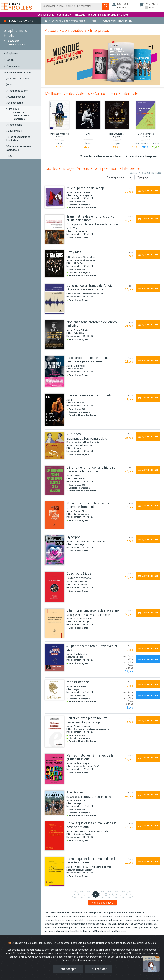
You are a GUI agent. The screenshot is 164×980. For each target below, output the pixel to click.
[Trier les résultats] (118, 177)
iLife (9, 156)
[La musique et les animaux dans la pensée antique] (54, 836)
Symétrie (78, 448)
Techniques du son (17, 91)
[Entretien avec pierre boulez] (54, 732)
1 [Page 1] (82, 895)
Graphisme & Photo (15, 33)
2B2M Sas (79, 263)
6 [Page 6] (116, 895)
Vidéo (10, 85)
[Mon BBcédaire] (54, 690)
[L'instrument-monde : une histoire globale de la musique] (54, 480)
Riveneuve (79, 403)
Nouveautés (12, 41)
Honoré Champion (83, 621)
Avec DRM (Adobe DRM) (129, 665)
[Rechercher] (72, 6)
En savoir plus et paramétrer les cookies (83, 960)
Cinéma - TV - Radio (18, 79)
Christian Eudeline (82, 192)
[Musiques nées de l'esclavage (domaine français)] (54, 515)
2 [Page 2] (89, 895)
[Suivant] (130, 894)
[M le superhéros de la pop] (54, 197)
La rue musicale (81, 514)
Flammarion (80, 479)
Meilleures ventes (14, 45)
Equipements (14, 131)
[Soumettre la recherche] (106, 6)
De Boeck (79, 657)
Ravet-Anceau (81, 585)
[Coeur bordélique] (54, 587)
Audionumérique (16, 97)
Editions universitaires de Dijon (88, 294)
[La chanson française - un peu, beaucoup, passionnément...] (54, 372)
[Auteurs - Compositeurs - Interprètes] (21, 116)
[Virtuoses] (54, 446)
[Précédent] (75, 894)
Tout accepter (68, 969)
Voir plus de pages (102, 903)
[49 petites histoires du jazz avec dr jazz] (54, 658)
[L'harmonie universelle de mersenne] (54, 623)
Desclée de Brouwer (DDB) (87, 766)
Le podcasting (15, 103)
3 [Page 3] (96, 895)
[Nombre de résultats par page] (148, 177)
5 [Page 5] (109, 895)
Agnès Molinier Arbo (101, 867)
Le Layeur (79, 803)
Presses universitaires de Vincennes (91, 729)
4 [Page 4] (103, 895)
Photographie (12, 66)
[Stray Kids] (54, 264)
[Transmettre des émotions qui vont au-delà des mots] (54, 229)
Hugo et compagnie (83, 195)
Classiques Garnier (83, 834)
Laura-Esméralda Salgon (85, 260)
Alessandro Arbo (83, 867)
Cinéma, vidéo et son (18, 73)
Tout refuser (98, 969)
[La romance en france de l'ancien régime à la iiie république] (54, 299)
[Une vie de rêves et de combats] (54, 410)
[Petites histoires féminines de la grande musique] (54, 769)
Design (9, 60)
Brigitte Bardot (80, 687)
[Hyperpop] (54, 550)
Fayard (77, 689)
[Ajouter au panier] (148, 190)
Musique (13, 109)
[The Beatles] (54, 803)
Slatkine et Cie (81, 231)
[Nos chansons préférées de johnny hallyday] (54, 335)
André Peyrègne (82, 763)
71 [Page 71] (123, 895)
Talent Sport (80, 333)
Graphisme (11, 53)
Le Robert (79, 369)
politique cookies (86, 943)
